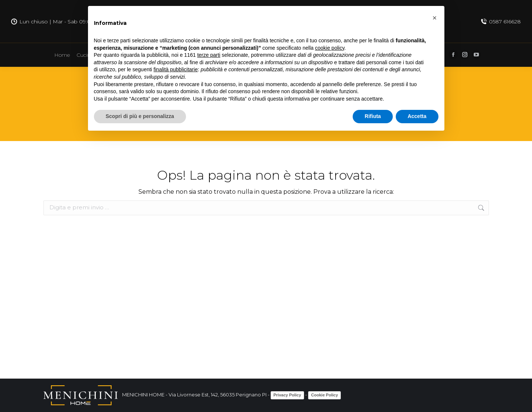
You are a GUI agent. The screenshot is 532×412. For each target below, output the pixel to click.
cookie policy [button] (329, 48)
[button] (435, 18)
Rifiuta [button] (373, 116)
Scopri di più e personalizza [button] (140, 116)
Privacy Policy (288, 395)
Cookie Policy (324, 395)
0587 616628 (501, 22)
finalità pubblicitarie (176, 69)
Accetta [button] (417, 116)
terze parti (209, 55)
